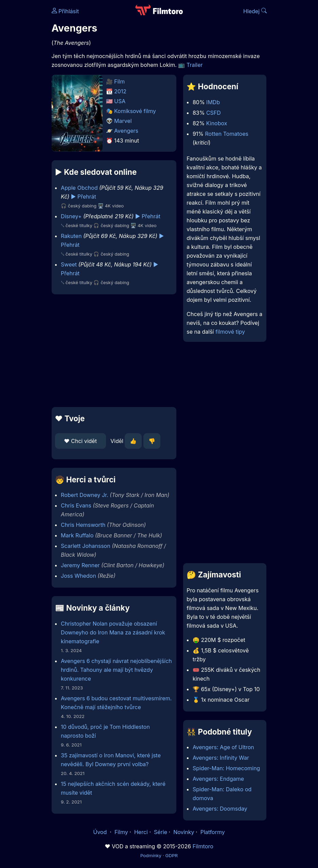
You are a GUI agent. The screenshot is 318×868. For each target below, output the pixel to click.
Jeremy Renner (80, 565)
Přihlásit (65, 11)
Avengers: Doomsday (220, 809)
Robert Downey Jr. (84, 495)
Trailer (195, 65)
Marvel (123, 121)
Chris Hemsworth (83, 525)
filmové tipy (230, 332)
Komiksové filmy (135, 111)
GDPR (171, 855)
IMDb (213, 102)
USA (120, 101)
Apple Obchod (79, 188)
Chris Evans (76, 505)
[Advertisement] (112, 351)
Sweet (69, 264)
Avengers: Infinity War (221, 758)
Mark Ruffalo (77, 535)
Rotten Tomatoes (227, 134)
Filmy (121, 832)
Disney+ (71, 216)
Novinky (184, 832)
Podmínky (151, 855)
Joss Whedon (78, 576)
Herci (141, 832)
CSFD (214, 113)
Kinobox (217, 123)
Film (119, 81)
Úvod (101, 832)
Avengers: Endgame (218, 779)
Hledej (255, 11)
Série (161, 832)
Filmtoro (203, 846)
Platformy (213, 832)
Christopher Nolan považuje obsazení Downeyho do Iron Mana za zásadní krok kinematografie (113, 632)
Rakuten (71, 236)
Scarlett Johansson (86, 546)
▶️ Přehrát (84, 197)
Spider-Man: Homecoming (226, 768)
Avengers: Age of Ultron (223, 747)
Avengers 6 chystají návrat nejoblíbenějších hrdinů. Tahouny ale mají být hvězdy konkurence (116, 670)
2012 (120, 91)
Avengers (126, 131)
